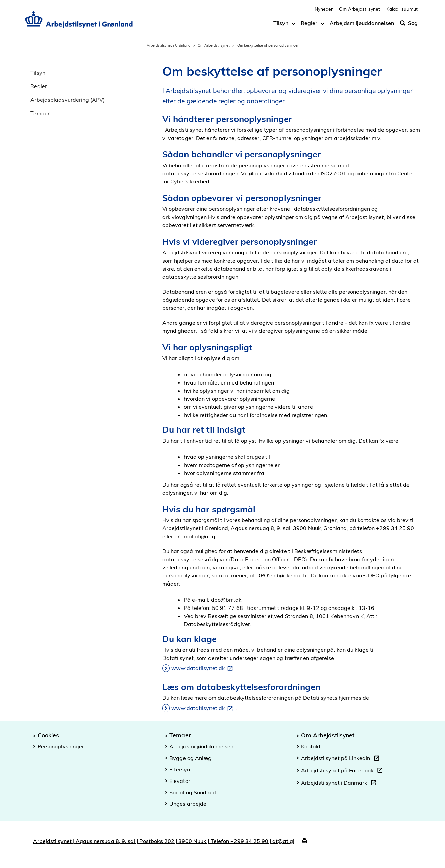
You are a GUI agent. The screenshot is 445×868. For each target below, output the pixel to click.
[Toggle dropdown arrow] (293, 26)
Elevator (180, 781)
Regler (309, 26)
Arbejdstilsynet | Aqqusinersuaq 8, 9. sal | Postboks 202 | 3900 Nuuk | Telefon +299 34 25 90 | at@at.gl (164, 841)
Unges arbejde (188, 804)
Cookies (48, 735)
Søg (409, 26)
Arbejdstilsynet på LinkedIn (342, 759)
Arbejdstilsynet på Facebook (343, 771)
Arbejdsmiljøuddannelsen (362, 26)
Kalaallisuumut (402, 12)
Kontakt (311, 746)
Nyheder (324, 12)
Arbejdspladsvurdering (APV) (68, 100)
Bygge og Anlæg (190, 758)
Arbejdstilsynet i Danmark (340, 784)
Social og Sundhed (193, 792)
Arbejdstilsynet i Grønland (168, 45)
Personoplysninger (61, 746)
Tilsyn (281, 26)
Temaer (40, 113)
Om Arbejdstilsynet (360, 12)
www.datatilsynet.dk (203, 668)
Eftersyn (180, 769)
